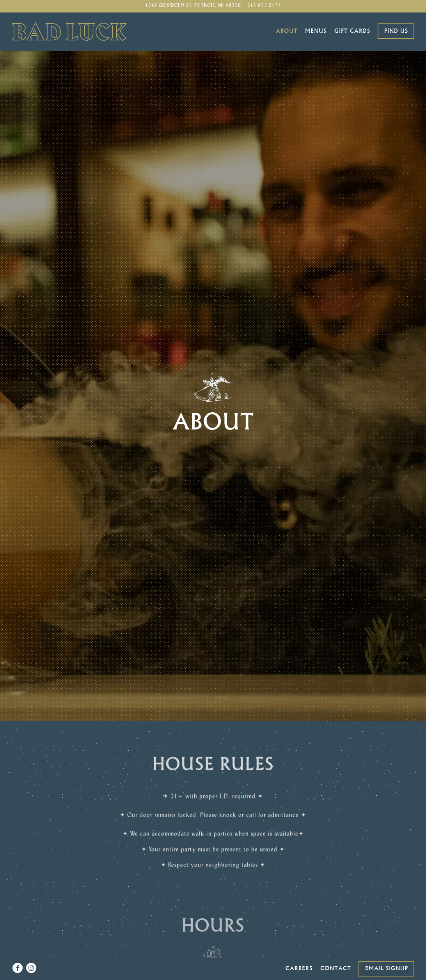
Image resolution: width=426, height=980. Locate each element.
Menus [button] (316, 31)
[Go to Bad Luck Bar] (193, 6)
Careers (299, 951)
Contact (336, 951)
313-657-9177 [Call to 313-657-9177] (264, 6)
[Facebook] (18, 950)
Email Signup (387, 951)
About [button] (287, 31)
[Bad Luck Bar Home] (69, 31)
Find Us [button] (396, 31)
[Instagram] (31, 950)
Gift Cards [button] (352, 31)
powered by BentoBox (213, 971)
